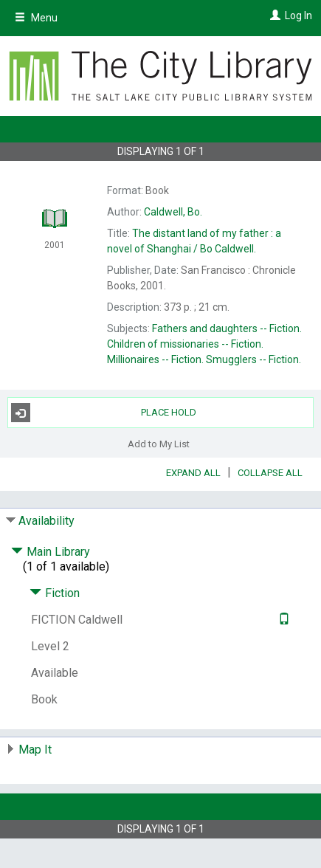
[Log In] (273, 15)
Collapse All (270, 473)
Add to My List (159, 443)
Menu (36, 18)
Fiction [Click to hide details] (55, 593)
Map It (35, 750)
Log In (298, 15)
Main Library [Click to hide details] (51, 552)
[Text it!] (282, 620)
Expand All (193, 473)
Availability (46, 521)
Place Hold (104, 413)
